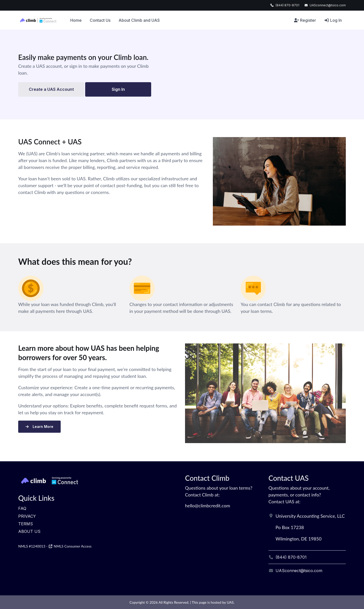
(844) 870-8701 (287, 5)
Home (76, 20)
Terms (26, 524)
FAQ (22, 508)
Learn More (39, 427)
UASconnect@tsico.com (328, 5)
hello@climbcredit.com (208, 506)
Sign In (118, 89)
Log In (333, 20)
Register (305, 20)
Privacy (27, 516)
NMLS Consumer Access (70, 546)
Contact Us (100, 20)
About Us (29, 531)
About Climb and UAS (139, 20)
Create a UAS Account (51, 89)
